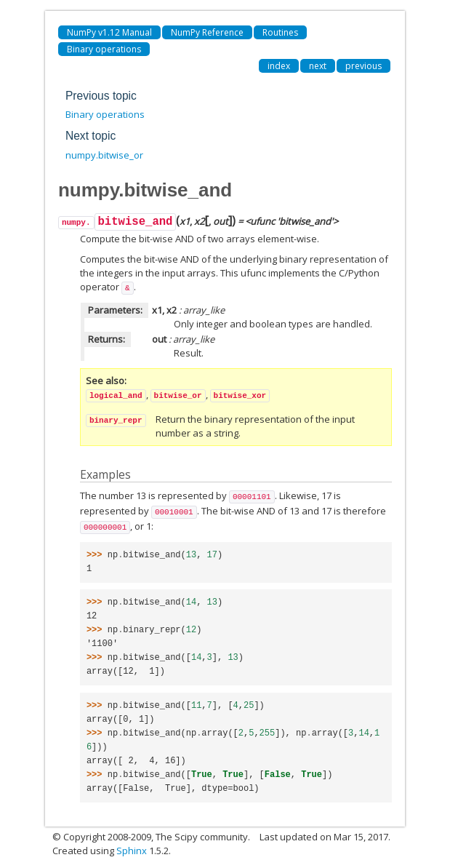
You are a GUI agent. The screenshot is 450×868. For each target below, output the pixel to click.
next (318, 66)
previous (363, 66)
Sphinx (132, 851)
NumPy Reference (207, 32)
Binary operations (104, 49)
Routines (280, 32)
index (279, 66)
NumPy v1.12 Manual (109, 32)
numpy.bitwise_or (104, 155)
